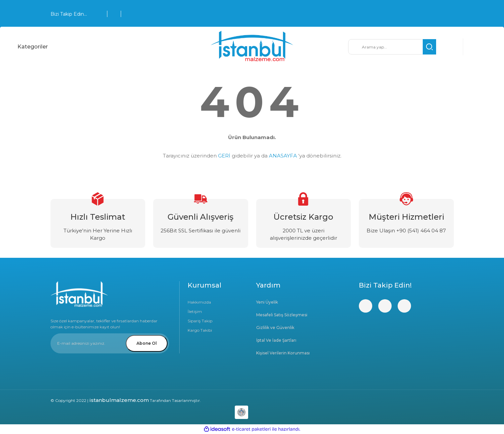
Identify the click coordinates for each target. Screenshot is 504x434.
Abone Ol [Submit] (147, 343)
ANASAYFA (283, 156)
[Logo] (252, 47)
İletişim (195, 311)
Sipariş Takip (200, 321)
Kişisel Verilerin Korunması (283, 353)
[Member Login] (450, 47)
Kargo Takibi (200, 330)
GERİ (224, 156)
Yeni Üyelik (267, 302)
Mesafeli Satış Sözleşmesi (282, 315)
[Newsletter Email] (110, 343)
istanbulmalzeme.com (119, 400)
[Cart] (477, 47)
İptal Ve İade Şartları (276, 340)
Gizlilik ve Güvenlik (275, 328)
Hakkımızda (199, 302)
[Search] (392, 47)
